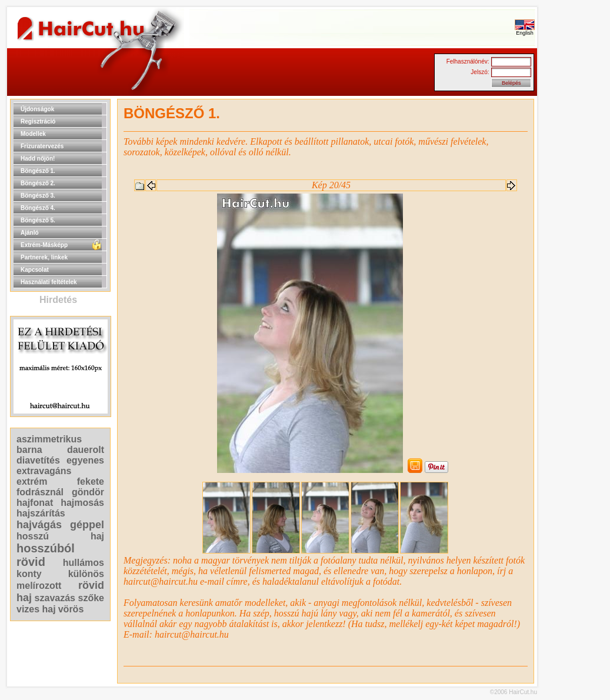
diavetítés (38, 460)
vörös (71, 609)
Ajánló (30, 233)
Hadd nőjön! (38, 159)
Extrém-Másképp (44, 245)
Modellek (33, 134)
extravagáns (44, 471)
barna (29, 450)
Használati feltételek (49, 282)
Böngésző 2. (38, 183)
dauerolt (86, 450)
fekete (91, 481)
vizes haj (36, 609)
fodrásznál (40, 492)
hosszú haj (60, 536)
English (525, 31)
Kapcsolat (35, 270)
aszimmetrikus (49, 439)
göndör (88, 492)
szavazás (55, 598)
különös (86, 574)
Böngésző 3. (38, 196)
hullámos (84, 563)
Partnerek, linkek (44, 257)
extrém (32, 481)
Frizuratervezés (42, 146)
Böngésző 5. (38, 220)
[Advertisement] (575, 275)
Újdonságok (37, 109)
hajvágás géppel (60, 525)
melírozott (39, 586)
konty (29, 574)
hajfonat (35, 503)
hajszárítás (41, 513)
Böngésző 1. (38, 171)
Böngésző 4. (38, 208)
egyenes (85, 460)
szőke (91, 598)
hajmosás (82, 503)
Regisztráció (38, 121)
